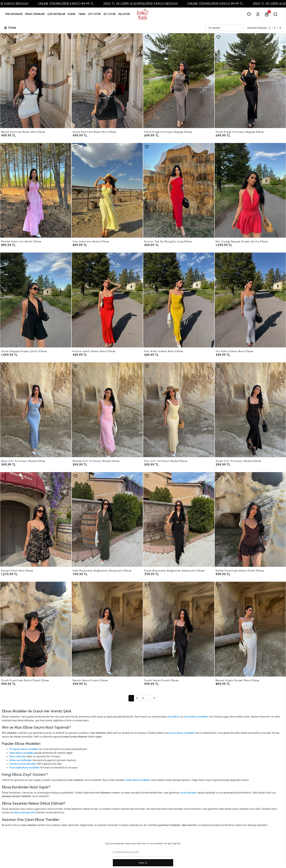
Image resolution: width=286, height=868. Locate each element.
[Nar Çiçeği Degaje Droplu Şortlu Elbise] (250, 190)
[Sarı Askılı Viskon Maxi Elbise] (179, 300)
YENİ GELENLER (14, 14)
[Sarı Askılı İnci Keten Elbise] (107, 190)
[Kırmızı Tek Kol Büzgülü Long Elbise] (179, 190)
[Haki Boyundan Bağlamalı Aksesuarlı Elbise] (107, 520)
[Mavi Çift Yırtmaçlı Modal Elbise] (36, 410)
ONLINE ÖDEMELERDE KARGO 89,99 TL (79, 4)
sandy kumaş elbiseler (75, 737)
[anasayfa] (143, 14)
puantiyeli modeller (170, 825)
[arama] (276, 14)
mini (14, 825)
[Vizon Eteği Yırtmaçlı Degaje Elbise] (179, 81)
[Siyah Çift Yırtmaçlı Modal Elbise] (250, 410)
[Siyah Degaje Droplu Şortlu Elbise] (36, 300)
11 (155, 698)
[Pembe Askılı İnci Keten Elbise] (36, 190)
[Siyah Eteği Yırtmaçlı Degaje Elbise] (250, 81)
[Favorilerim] (250, 14)
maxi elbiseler (98, 733)
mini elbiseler (103, 793)
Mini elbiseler (10, 733)
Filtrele (10, 28)
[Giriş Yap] (259, 14)
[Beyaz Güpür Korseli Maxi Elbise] (250, 629)
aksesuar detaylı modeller (17, 796)
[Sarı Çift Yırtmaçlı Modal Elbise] (179, 410)
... (149, 698)
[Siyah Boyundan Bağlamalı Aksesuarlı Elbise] (179, 520)
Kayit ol (143, 863)
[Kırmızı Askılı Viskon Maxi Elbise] (107, 300)
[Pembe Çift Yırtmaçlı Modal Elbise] (107, 410)
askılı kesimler (190, 825)
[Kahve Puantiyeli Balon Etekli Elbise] (250, 520)
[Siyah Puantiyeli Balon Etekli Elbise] (36, 629)
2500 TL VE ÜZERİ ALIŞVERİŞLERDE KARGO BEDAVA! (153, 4)
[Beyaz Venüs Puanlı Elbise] (107, 629)
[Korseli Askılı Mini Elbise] (36, 520)
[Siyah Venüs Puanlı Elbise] (179, 629)
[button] (35, 14)
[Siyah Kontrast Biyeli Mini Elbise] (107, 81)
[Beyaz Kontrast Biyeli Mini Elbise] (36, 81)
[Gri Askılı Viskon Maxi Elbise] (250, 300)
